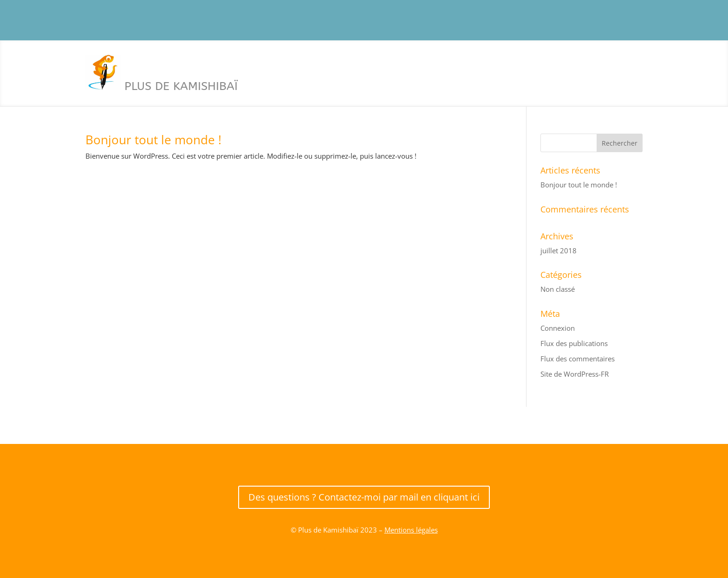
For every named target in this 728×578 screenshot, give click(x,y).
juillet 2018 (559, 250)
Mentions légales (411, 530)
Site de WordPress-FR (575, 374)
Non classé (558, 289)
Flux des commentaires (578, 359)
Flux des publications (574, 343)
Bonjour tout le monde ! (153, 140)
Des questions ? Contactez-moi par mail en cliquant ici (364, 497)
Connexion (558, 328)
